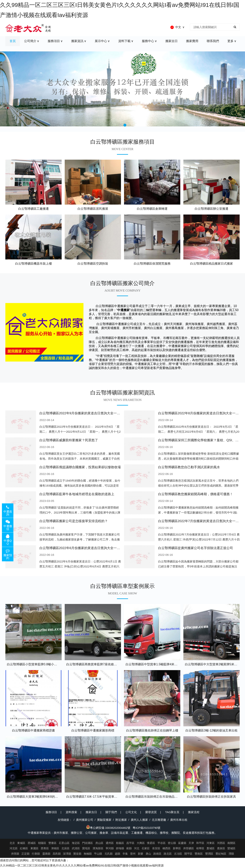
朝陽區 (42, 843)
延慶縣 (182, 843)
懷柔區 (151, 843)
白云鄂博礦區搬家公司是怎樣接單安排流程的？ (74, 521)
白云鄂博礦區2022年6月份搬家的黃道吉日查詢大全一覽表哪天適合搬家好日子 (96, 548)
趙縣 (118, 854)
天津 (191, 843)
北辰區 (65, 848)
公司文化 (131, 812)
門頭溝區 (87, 843)
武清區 (76, 848)
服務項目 (51, 812)
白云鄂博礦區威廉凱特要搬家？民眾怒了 (69, 440)
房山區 (99, 843)
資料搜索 (71, 812)
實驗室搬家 (104, 820)
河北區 (14, 848)
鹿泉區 (221, 848)
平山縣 (98, 854)
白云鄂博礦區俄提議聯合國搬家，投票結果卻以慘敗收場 (80, 467)
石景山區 (64, 843)
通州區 (110, 843)
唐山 (148, 854)
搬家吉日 (91, 812)
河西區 (221, 843)
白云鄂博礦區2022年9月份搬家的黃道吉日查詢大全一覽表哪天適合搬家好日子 (96, 413)
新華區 (177, 848)
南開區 (231, 843)
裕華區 (200, 848)
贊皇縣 (77, 854)
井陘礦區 (189, 848)
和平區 (200, 843)
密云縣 (172, 843)
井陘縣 (15, 854)
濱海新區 (98, 848)
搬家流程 (194, 812)
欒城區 (231, 848)
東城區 (21, 843)
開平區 (188, 854)
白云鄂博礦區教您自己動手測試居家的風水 (189, 467)
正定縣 (25, 854)
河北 (137, 848)
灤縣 (231, 854)
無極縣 (88, 854)
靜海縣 (120, 848)
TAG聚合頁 (172, 812)
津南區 (55, 848)
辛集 (125, 854)
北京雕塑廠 (159, 820)
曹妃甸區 (221, 854)
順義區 (120, 843)
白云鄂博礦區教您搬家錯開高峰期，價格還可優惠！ (196, 494)
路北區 (168, 854)
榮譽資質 (151, 812)
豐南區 (199, 854)
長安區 (156, 848)
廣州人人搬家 (139, 820)
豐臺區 (52, 843)
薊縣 (129, 848)
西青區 (45, 848)
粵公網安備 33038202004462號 (108, 828)
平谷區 (162, 843)
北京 (12, 843)
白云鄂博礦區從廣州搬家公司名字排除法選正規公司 (196, 548)
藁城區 (211, 848)
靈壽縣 (46, 854)
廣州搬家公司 (85, 820)
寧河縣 (110, 848)
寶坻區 (86, 848)
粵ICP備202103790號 (147, 828)
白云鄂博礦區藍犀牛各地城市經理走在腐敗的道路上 (77, 494)
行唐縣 (36, 854)
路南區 (157, 854)
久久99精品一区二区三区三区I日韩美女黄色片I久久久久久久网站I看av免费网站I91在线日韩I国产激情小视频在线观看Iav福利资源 (82, 865)
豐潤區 (209, 854)
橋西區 (167, 848)
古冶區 (178, 854)
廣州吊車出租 (179, 820)
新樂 (140, 854)
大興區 (141, 843)
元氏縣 (109, 854)
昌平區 (130, 843)
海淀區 (76, 843)
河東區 (211, 843)
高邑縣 (57, 854)
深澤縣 (67, 854)
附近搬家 (121, 820)
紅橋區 (24, 848)
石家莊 (146, 848)
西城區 (32, 843)
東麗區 (34, 848)
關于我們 (111, 812)
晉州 (133, 854)
